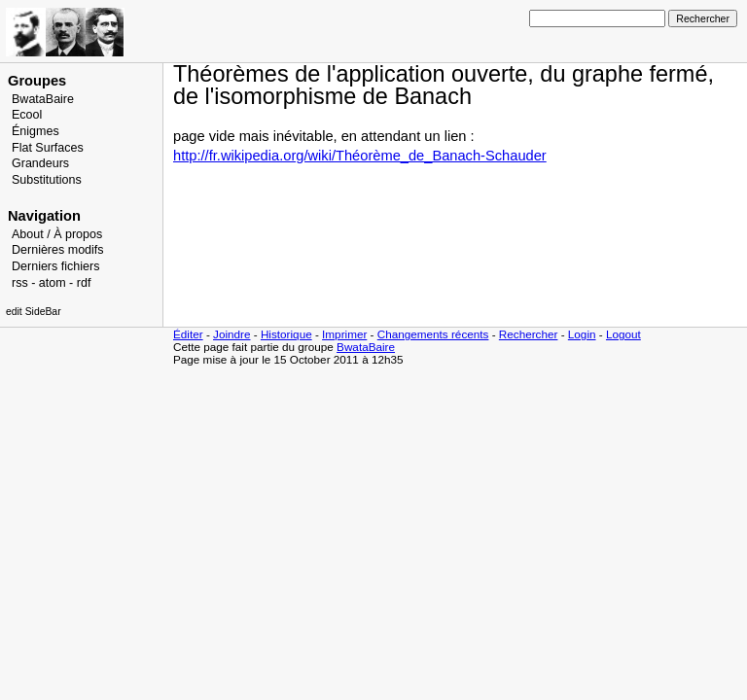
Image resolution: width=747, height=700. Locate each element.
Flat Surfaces (48, 148)
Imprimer (344, 334)
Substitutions (47, 180)
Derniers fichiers (55, 266)
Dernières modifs (58, 250)
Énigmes (36, 131)
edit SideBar (34, 312)
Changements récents (433, 334)
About (28, 234)
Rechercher (529, 334)
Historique (286, 334)
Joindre (231, 334)
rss (20, 283)
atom (53, 283)
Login (582, 334)
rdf (84, 283)
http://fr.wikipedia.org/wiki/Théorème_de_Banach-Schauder (360, 156)
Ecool (27, 115)
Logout (623, 334)
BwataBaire (43, 99)
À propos (78, 234)
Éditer (188, 334)
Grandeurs (40, 163)
